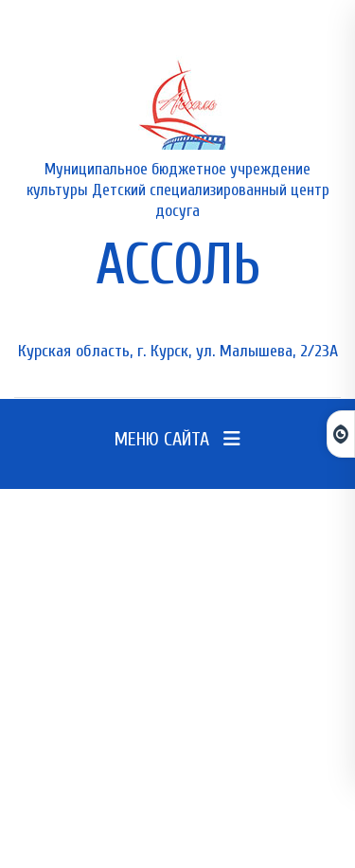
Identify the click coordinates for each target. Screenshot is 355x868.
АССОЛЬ (178, 265)
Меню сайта (177, 439)
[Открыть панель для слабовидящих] (341, 434)
